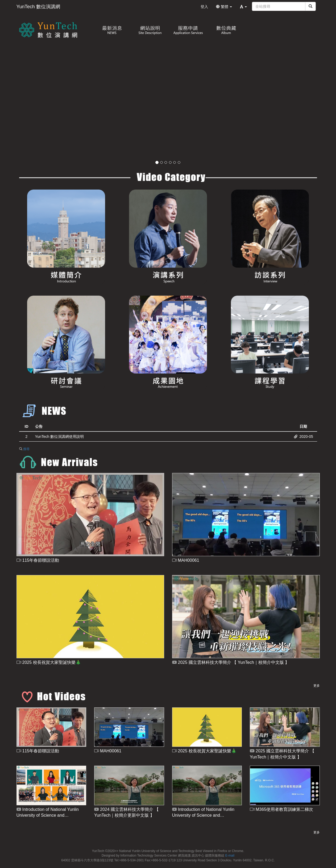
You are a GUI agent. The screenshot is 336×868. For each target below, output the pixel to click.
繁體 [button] (224, 7)
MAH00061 (186, 560)
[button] (243, 7)
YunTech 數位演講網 (38, 7)
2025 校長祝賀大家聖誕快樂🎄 (49, 662)
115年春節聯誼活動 (38, 560)
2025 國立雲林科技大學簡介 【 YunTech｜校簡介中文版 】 (231, 662)
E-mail (230, 856)
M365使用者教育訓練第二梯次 (281, 809)
